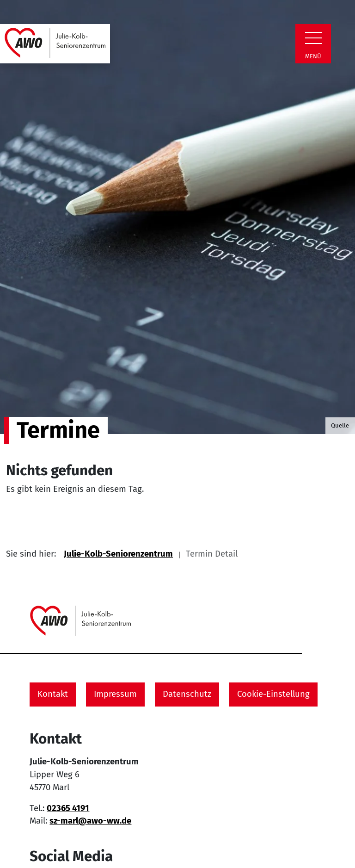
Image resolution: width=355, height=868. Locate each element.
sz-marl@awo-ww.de (90, 821)
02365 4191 (68, 808)
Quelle (340, 425)
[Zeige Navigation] (313, 38)
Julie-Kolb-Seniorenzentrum (118, 554)
